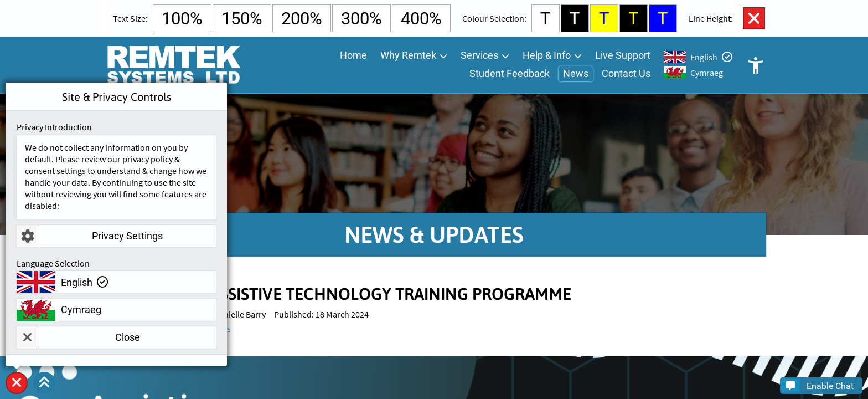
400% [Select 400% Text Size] (421, 19)
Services (479, 55)
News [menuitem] (576, 73)
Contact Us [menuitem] (626, 73)
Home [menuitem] (353, 55)
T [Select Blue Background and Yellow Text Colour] (663, 19)
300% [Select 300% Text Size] (361, 19)
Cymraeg (707, 73)
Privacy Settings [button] (90, 236)
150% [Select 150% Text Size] (242, 19)
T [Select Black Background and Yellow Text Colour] (634, 19)
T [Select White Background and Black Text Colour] (546, 19)
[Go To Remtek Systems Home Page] (173, 65)
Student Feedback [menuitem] (510, 73)
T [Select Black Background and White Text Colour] (575, 19)
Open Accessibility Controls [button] (755, 65)
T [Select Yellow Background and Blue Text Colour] (604, 19)
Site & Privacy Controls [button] (17, 394)
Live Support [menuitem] (623, 55)
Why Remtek (408, 55)
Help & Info (547, 55)
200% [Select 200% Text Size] (302, 19)
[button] (44, 383)
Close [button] (78, 337)
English (704, 57)
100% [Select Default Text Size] (182, 19)
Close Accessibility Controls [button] (754, 18)
